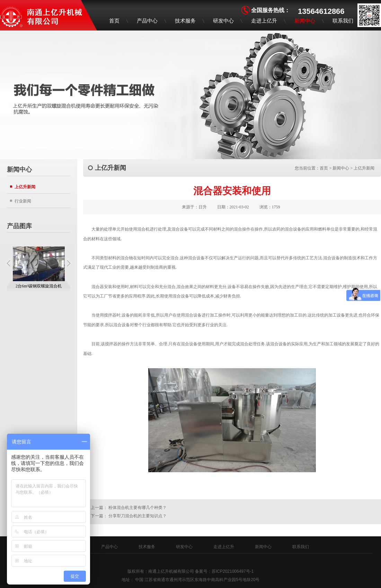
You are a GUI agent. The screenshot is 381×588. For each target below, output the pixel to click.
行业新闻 (23, 201)
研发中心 (223, 21)
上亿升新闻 (25, 187)
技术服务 (185, 21)
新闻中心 (305, 21)
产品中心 (147, 21)
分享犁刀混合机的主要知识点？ (138, 516)
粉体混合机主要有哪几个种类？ (138, 508)
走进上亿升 (264, 21)
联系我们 (343, 21)
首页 (114, 21)
